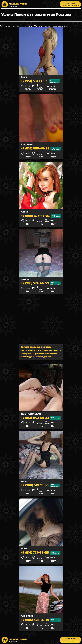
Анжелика (27, 616)
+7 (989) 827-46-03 (41, 216)
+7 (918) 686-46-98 (41, 149)
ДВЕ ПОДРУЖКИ (31, 414)
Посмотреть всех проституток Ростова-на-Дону (70, 5)
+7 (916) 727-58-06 (41, 553)
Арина (25, 212)
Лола (24, 548)
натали (25, 279)
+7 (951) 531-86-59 (40, 81)
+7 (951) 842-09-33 (41, 418)
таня (24, 481)
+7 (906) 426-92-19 (41, 620)
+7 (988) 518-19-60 (41, 485)
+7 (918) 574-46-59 (41, 283)
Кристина (27, 144)
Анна (24, 77)
